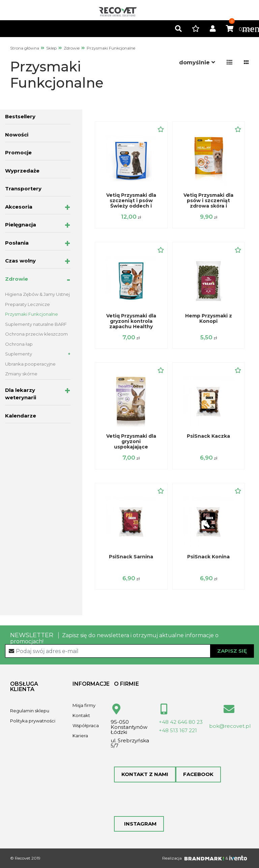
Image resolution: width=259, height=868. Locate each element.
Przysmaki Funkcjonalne (32, 314)
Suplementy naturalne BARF (36, 324)
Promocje (18, 152)
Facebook (198, 774)
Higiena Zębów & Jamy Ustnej (37, 294)
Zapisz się (232, 651)
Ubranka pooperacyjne (30, 364)
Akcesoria (19, 207)
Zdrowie (72, 48)
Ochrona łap (19, 344)
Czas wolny (20, 261)
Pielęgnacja (21, 225)
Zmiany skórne (21, 374)
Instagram (139, 824)
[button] (178, 29)
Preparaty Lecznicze (27, 304)
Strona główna (25, 48)
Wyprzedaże (22, 171)
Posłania (17, 243)
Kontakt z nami (145, 774)
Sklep (51, 48)
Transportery (23, 189)
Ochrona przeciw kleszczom (36, 334)
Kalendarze (21, 416)
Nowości (17, 135)
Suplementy (19, 354)
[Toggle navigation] (244, 29)
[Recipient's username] (130, 651)
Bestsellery (20, 116)
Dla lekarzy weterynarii (21, 394)
